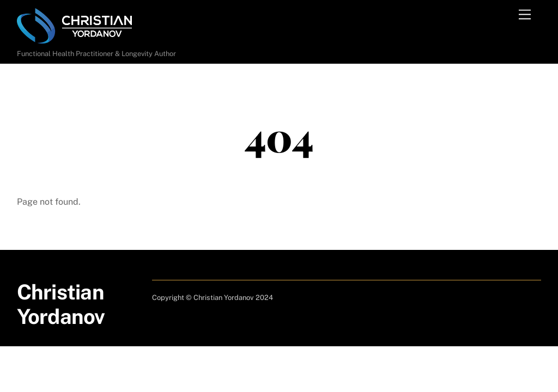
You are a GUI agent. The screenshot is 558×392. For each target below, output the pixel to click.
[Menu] (525, 15)
